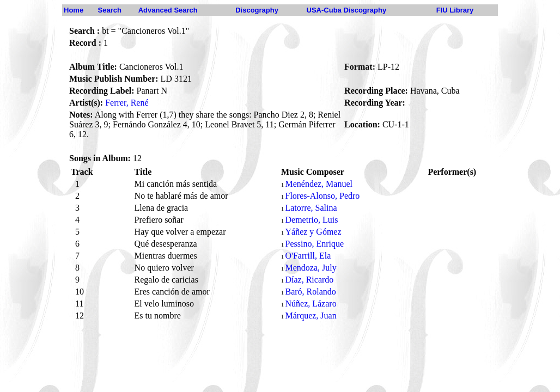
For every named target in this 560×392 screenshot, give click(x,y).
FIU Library (455, 10)
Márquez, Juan (311, 316)
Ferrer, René (127, 103)
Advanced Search (168, 10)
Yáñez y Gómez (313, 232)
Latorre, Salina (311, 208)
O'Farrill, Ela (308, 256)
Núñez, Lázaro (311, 304)
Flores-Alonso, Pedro (322, 196)
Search (110, 10)
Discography (257, 10)
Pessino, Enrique (314, 244)
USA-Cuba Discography (347, 10)
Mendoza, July (311, 268)
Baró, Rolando (310, 292)
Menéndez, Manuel (319, 184)
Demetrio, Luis (311, 220)
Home (74, 10)
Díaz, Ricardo (309, 280)
